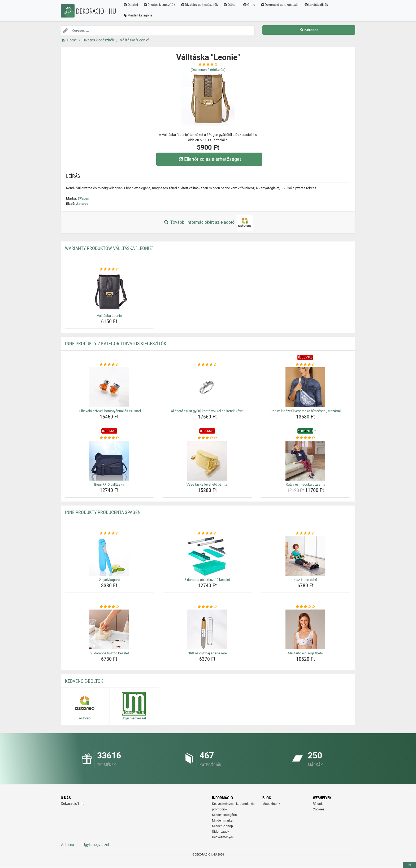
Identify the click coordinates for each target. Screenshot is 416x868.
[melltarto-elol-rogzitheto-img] (305, 629)
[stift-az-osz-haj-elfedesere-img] (207, 629)
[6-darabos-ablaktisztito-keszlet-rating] (207, 533)
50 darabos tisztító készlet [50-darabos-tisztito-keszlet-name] (109, 653)
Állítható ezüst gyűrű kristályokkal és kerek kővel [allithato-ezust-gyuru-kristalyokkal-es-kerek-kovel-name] (207, 411)
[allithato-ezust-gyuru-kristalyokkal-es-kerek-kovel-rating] (207, 365)
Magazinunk (271, 804)
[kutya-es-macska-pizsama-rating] (305, 438)
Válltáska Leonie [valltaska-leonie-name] (109, 316)
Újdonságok (221, 832)
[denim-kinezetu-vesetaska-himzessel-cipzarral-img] (305, 387)
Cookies (318, 809)
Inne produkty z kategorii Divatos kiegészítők (116, 344)
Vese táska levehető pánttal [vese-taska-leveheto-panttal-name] (207, 484)
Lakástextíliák (316, 5)
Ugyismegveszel (96, 845)
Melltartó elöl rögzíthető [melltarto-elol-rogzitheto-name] (305, 653)
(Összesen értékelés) (208, 70)
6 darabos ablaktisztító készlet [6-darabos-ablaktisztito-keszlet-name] (207, 580)
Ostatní (131, 5)
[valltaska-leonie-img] (109, 292)
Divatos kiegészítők (159, 5)
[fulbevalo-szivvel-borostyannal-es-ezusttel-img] (109, 387)
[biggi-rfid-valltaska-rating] (109, 438)
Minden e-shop (222, 826)
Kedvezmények (223, 837)
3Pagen (83, 198)
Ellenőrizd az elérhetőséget (209, 159)
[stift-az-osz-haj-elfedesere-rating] (207, 607)
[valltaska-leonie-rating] (109, 269)
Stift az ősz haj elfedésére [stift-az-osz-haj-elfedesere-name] (207, 653)
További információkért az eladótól (208, 223)
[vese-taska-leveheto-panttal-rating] (207, 438)
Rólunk (318, 804)
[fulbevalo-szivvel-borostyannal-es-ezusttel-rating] (109, 365)
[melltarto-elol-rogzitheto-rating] (305, 607)
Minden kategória (138, 15)
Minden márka (222, 821)
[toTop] (409, 865)
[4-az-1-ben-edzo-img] (305, 556)
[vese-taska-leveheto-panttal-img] (207, 461)
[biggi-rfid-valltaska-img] (109, 461)
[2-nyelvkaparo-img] (109, 556)
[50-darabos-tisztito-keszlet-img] (109, 629)
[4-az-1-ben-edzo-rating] (305, 533)
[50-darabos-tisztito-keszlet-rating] (109, 607)
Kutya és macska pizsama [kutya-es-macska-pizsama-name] (305, 484)
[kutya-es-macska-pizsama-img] (305, 461)
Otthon (230, 5)
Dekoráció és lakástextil (280, 5)
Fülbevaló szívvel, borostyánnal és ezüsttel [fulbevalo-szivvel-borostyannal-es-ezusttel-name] (109, 411)
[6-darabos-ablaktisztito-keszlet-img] (207, 556)
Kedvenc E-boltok (84, 681)
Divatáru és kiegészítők (199, 5)
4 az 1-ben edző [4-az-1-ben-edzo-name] (305, 580)
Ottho (249, 5)
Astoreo (82, 204)
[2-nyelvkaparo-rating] (109, 533)
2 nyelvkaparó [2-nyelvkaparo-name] (109, 580)
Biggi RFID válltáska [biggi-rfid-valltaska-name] (109, 484)
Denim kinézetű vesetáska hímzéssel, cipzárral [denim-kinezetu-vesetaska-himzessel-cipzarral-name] (305, 411)
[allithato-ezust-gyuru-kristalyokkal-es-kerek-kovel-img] (207, 387)
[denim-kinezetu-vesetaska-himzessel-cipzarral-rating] (305, 365)
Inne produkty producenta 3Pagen (103, 512)
